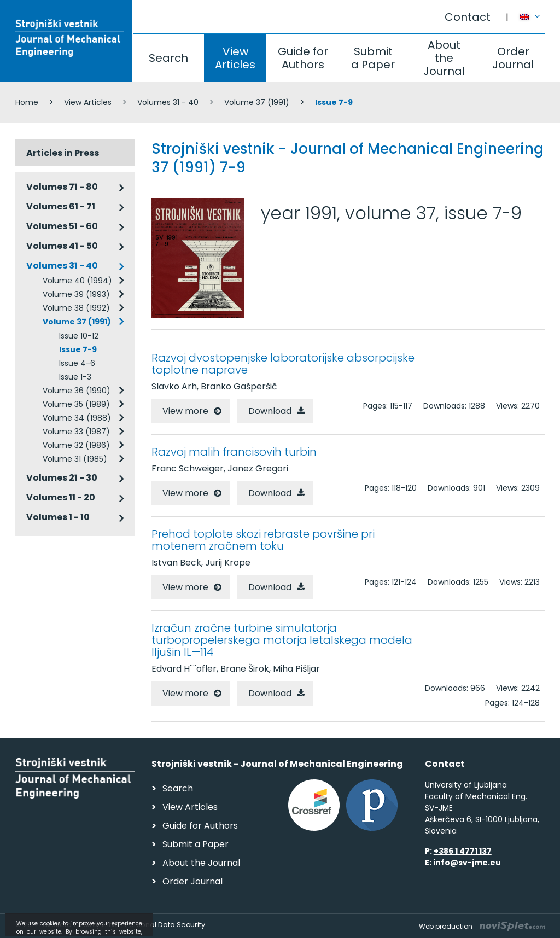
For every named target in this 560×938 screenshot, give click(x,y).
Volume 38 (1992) (76, 308)
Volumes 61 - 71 (61, 206)
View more (185, 411)
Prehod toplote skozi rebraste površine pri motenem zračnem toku (263, 540)
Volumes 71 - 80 (62, 187)
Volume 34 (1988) (77, 418)
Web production (482, 926)
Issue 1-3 (75, 377)
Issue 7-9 (78, 349)
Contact (468, 17)
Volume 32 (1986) (76, 445)
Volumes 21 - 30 (62, 478)
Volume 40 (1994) (77, 281)
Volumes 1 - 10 (58, 517)
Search (168, 58)
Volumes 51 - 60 (62, 226)
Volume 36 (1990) (77, 391)
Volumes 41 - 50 (62, 246)
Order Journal (513, 58)
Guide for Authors (303, 58)
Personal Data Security (165, 925)
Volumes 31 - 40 (168, 102)
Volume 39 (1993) (76, 294)
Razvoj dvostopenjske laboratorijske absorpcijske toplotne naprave (283, 364)
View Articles (235, 58)
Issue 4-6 (77, 363)
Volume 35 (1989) (76, 404)
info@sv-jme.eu (467, 863)
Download (270, 411)
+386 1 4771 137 (463, 851)
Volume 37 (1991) (257, 102)
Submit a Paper (373, 58)
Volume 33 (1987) (76, 432)
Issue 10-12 (79, 336)
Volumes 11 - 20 (61, 497)
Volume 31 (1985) (75, 459)
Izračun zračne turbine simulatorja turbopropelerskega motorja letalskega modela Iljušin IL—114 (282, 640)
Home (27, 102)
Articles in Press (63, 153)
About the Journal (444, 58)
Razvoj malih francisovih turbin (234, 452)
